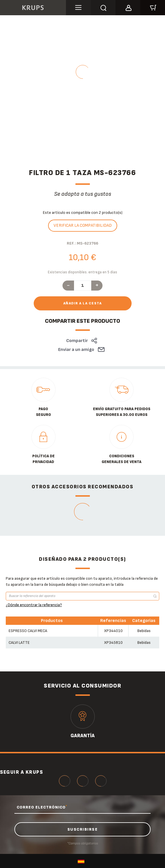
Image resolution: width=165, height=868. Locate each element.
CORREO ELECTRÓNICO (42, 807)
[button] (128, 7)
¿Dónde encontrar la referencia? (34, 605)
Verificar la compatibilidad (83, 225)
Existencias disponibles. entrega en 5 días (83, 272)
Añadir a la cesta (83, 303)
